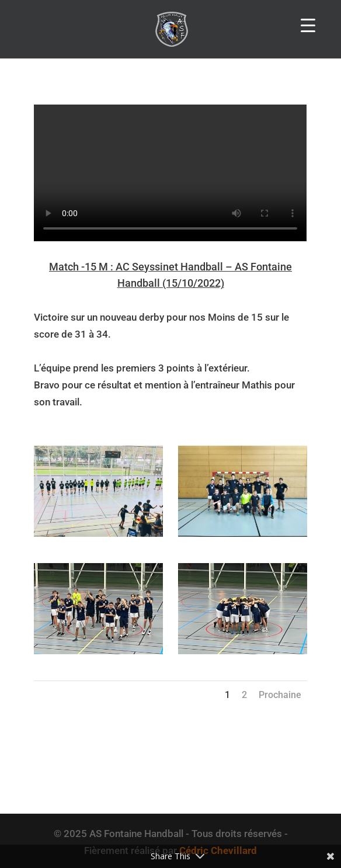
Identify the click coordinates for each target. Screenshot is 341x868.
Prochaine (280, 695)
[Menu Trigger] (308, 25)
